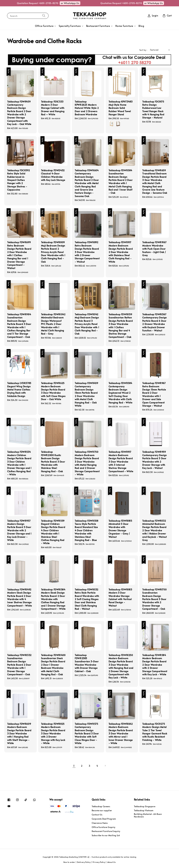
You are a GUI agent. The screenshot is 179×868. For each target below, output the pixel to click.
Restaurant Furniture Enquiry (106, 831)
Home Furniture (124, 26)
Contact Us (97, 815)
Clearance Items (100, 823)
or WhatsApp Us (10, 3)
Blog (141, 26)
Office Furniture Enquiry (104, 827)
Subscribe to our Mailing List (106, 835)
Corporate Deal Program (104, 819)
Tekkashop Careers (101, 806)
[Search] (44, 16)
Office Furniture (44, 26)
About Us (112, 862)
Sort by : (143, 50)
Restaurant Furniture (98, 26)
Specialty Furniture (70, 26)
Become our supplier (102, 810)
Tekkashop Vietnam (144, 810)
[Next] (105, 766)
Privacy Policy (99, 862)
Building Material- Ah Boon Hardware (148, 815)
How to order (69, 862)
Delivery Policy (84, 862)
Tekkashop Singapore (145, 806)
